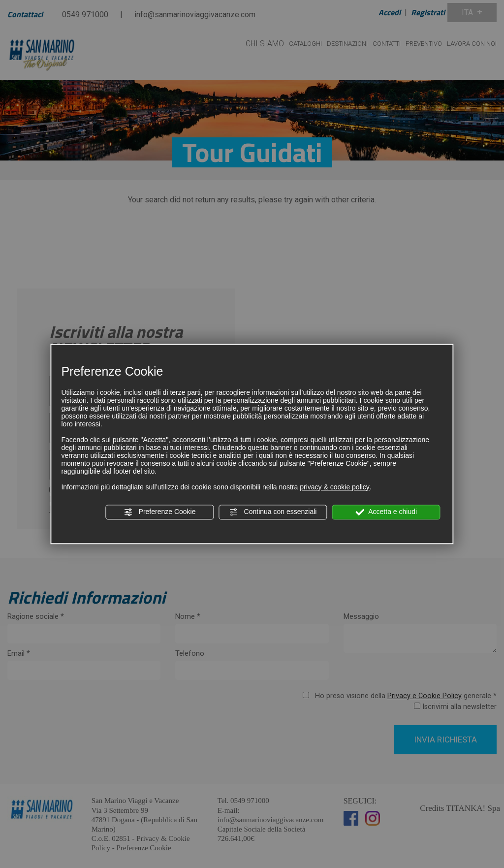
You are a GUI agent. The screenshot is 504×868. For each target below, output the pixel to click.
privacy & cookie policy (335, 487)
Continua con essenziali (273, 512)
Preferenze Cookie (160, 512)
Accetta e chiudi (386, 512)
